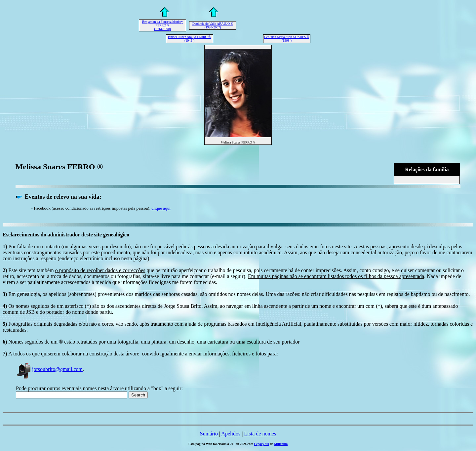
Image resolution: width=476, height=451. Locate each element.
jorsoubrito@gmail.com (49, 369)
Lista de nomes (260, 434)
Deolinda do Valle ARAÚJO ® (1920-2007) (213, 25)
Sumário (209, 434)
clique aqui (161, 208)
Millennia (281, 444)
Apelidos (231, 434)
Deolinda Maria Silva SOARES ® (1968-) (286, 39)
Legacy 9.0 (262, 444)
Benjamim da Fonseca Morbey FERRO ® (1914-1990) (162, 25)
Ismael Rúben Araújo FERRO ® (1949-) (189, 39)
